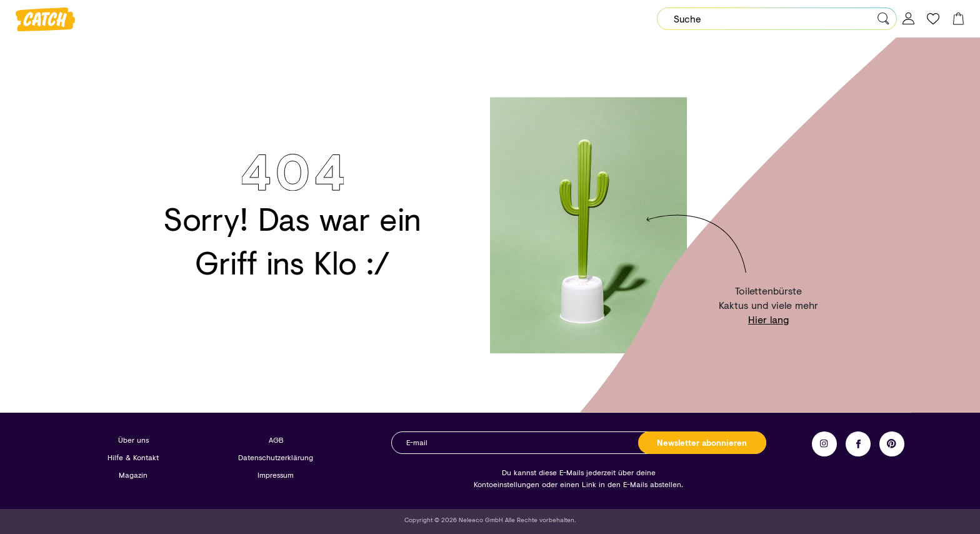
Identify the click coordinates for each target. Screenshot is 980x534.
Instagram (824, 444)
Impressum (276, 475)
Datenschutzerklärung (276, 457)
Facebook (858, 444)
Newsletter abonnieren (702, 443)
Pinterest (892, 444)
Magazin (133, 475)
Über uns (133, 440)
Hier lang (768, 319)
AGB (276, 440)
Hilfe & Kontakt (133, 457)
